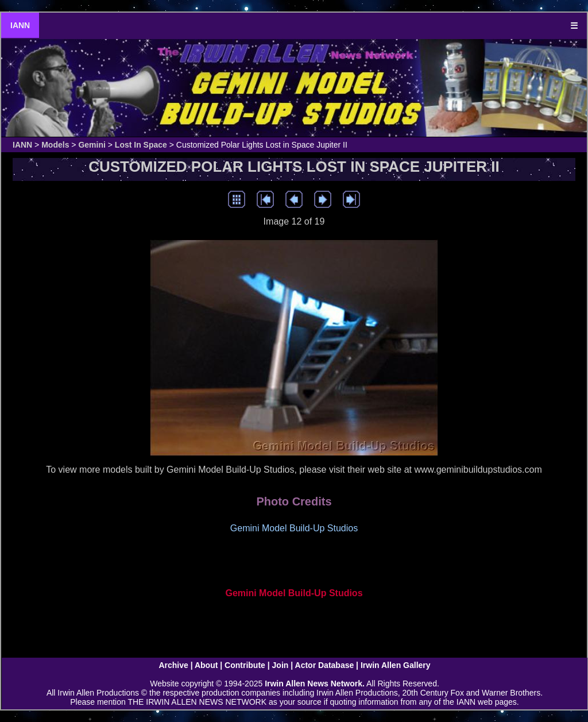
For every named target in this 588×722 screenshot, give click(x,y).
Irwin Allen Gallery (396, 665)
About (206, 665)
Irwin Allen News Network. (315, 684)
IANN (20, 25)
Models (55, 145)
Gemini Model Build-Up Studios (294, 593)
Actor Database (325, 665)
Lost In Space (141, 145)
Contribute (245, 665)
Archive (173, 665)
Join (281, 665)
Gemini (92, 145)
